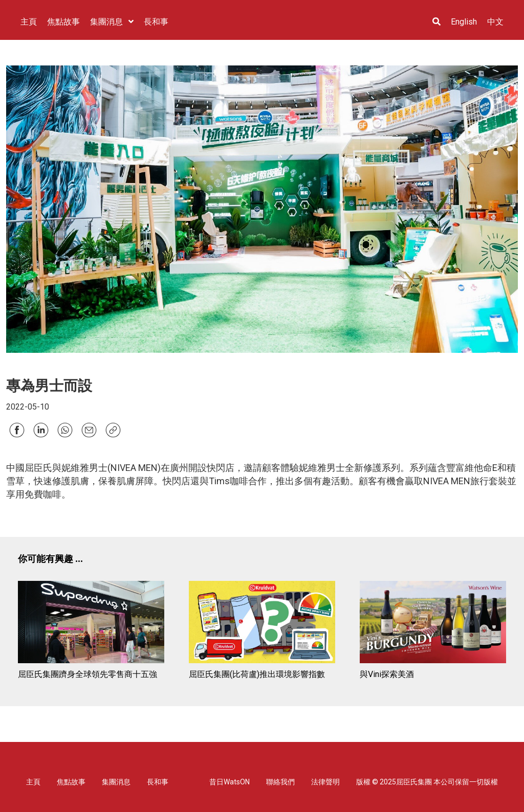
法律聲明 (325, 782)
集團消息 (116, 782)
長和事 (158, 782)
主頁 (33, 782)
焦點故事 (71, 782)
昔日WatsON (230, 782)
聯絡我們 (280, 782)
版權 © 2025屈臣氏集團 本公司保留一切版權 (427, 782)
